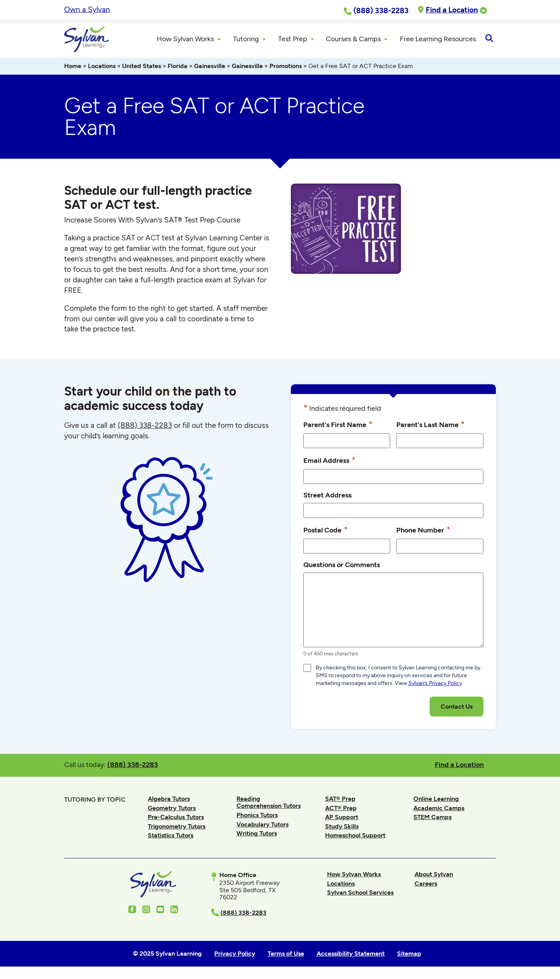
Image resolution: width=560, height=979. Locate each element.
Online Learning (436, 800)
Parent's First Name (338, 426)
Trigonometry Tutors (177, 828)
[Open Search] (489, 40)
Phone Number (423, 531)
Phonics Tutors (257, 816)
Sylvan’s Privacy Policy (435, 684)
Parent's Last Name (430, 426)
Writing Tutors (257, 835)
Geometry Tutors (172, 809)
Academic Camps (439, 809)
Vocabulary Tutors (262, 825)
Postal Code (325, 531)
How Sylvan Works (354, 875)
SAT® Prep (340, 800)
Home (73, 67)
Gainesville (210, 67)
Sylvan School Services (360, 894)
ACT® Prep (341, 809)
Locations (102, 67)
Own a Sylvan (87, 10)
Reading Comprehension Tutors (269, 803)
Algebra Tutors (169, 800)
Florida (178, 67)
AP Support (342, 818)
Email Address (329, 461)
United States (142, 67)
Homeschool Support (355, 836)
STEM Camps (432, 818)
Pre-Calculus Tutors (176, 818)
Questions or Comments (342, 566)
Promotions (286, 67)
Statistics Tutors (171, 836)
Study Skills (342, 828)
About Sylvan (434, 875)
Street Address (327, 496)
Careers (426, 884)
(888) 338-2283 (133, 766)
